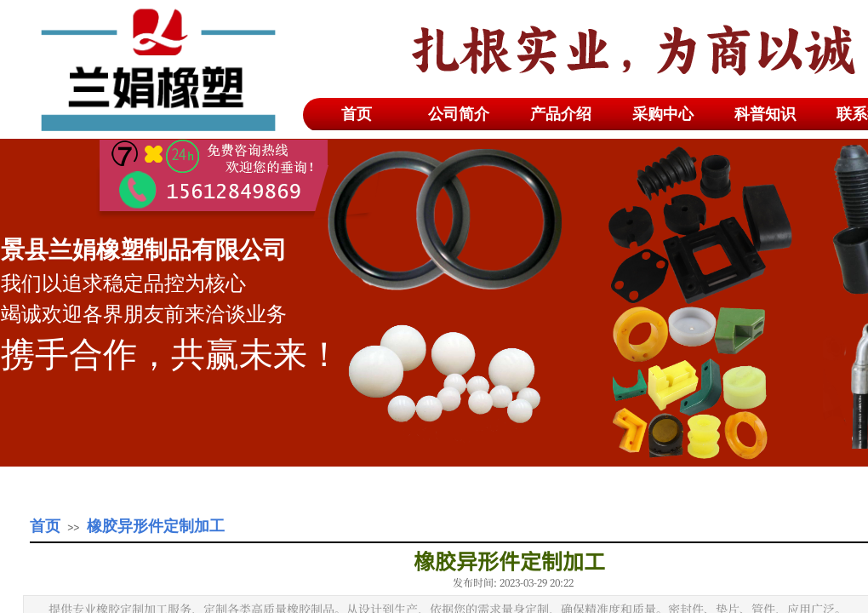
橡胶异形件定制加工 (156, 526)
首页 (45, 526)
